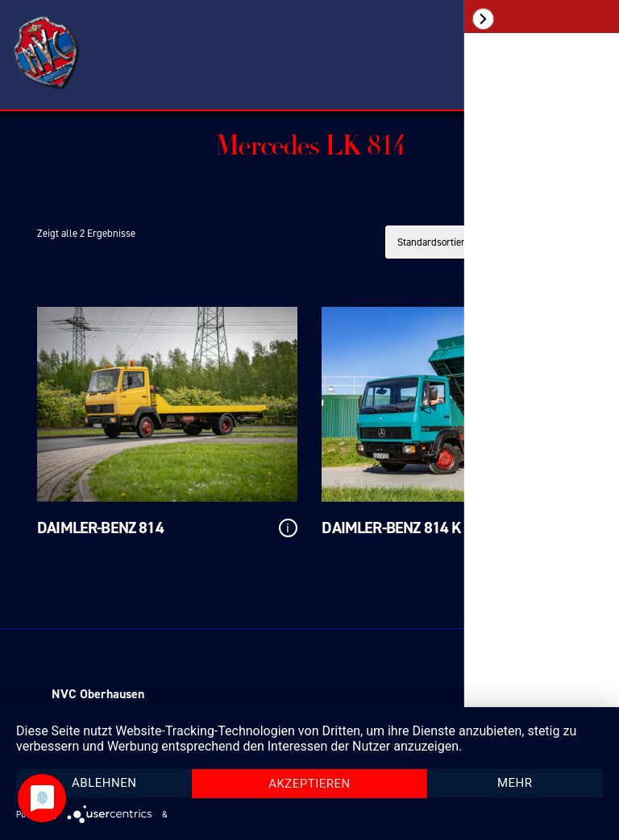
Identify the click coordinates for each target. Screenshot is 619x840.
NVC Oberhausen (98, 694)
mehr (515, 783)
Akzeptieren (309, 784)
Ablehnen (104, 783)
